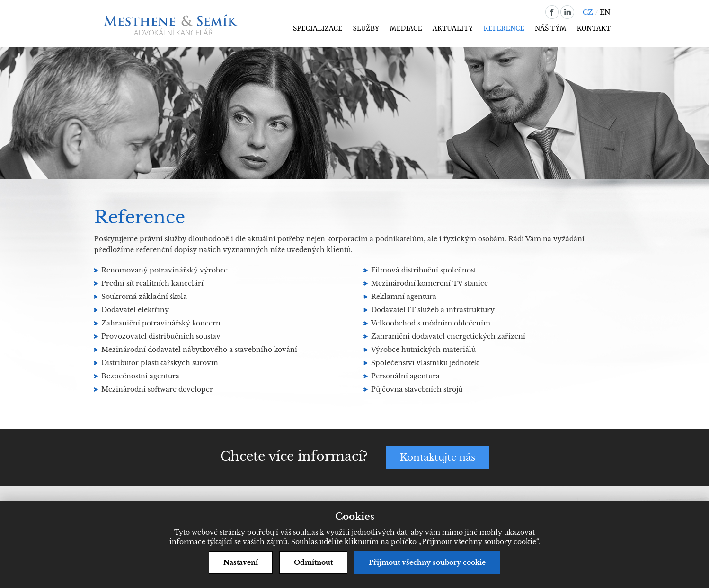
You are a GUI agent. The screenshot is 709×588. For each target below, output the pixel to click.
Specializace (318, 29)
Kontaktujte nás (438, 457)
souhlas (306, 532)
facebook (552, 12)
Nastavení (241, 562)
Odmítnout (313, 562)
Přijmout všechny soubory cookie (427, 562)
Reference (504, 29)
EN (605, 12)
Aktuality (453, 29)
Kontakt (594, 29)
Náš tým (551, 29)
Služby (366, 29)
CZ (588, 12)
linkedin (567, 12)
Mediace (406, 29)
